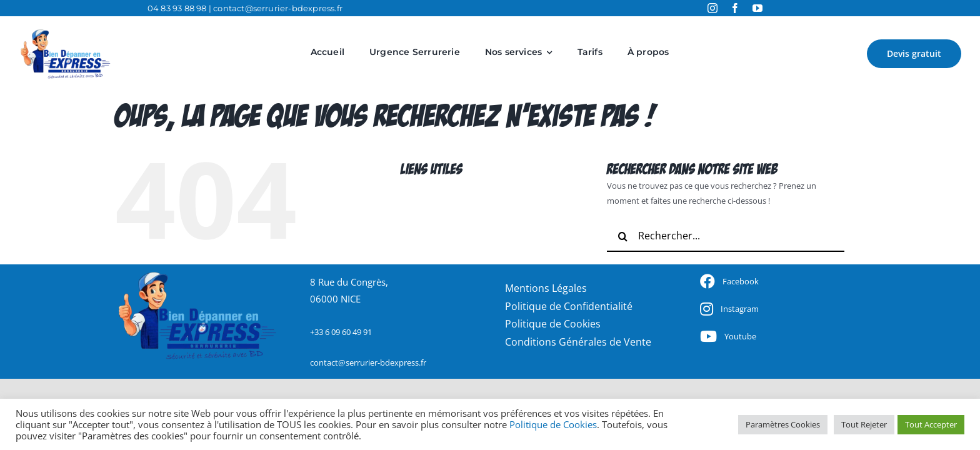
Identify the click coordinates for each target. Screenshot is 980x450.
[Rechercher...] (726, 236)
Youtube (740, 336)
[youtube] (757, 8)
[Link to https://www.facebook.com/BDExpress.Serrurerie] (707, 281)
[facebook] (735, 8)
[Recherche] (622, 236)
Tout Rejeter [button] (864, 424)
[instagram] (712, 8)
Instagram (740, 309)
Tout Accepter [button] (931, 424)
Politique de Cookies (553, 424)
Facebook (741, 281)
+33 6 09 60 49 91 (341, 332)
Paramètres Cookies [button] (783, 424)
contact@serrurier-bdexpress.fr (278, 8)
